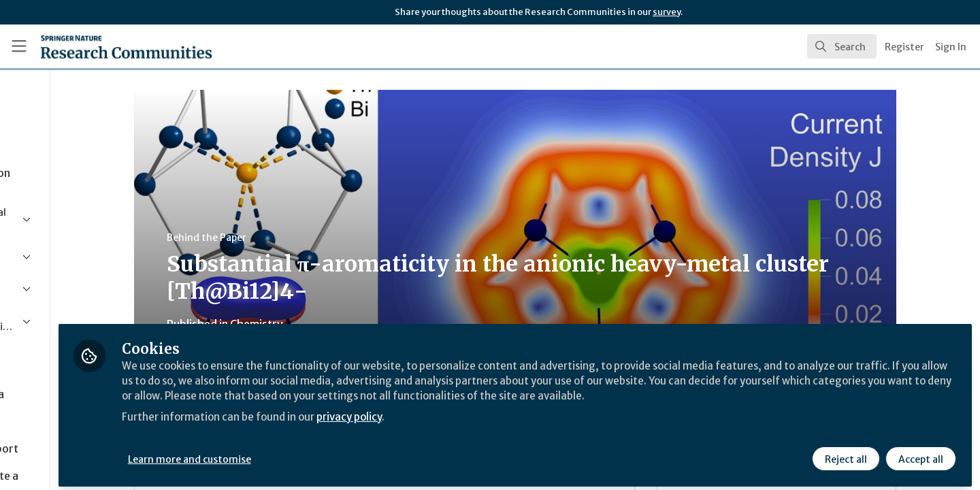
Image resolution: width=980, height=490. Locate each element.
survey (667, 12)
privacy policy (485, 427)
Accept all (920, 454)
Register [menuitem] (904, 47)
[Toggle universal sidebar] (19, 46)
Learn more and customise (314, 454)
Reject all (845, 454)
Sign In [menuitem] (951, 47)
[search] (842, 46)
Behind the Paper (268, 238)
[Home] (108, 46)
